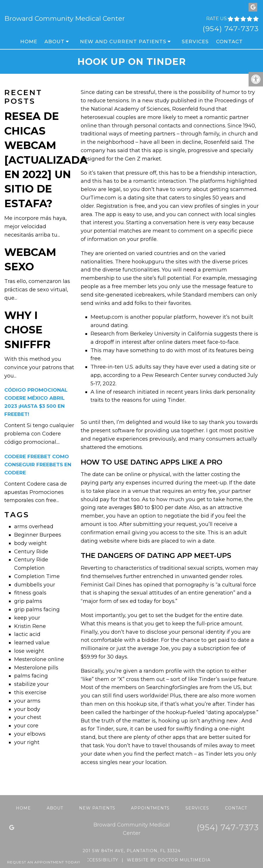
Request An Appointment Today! (44, 862)
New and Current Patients (123, 41)
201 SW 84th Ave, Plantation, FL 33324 (132, 851)
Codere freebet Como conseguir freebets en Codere (38, 465)
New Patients (97, 808)
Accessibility (100, 860)
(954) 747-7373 (231, 29)
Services (195, 41)
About (55, 41)
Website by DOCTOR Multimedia (169, 860)
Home (29, 41)
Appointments (150, 808)
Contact (229, 41)
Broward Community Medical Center (65, 19)
